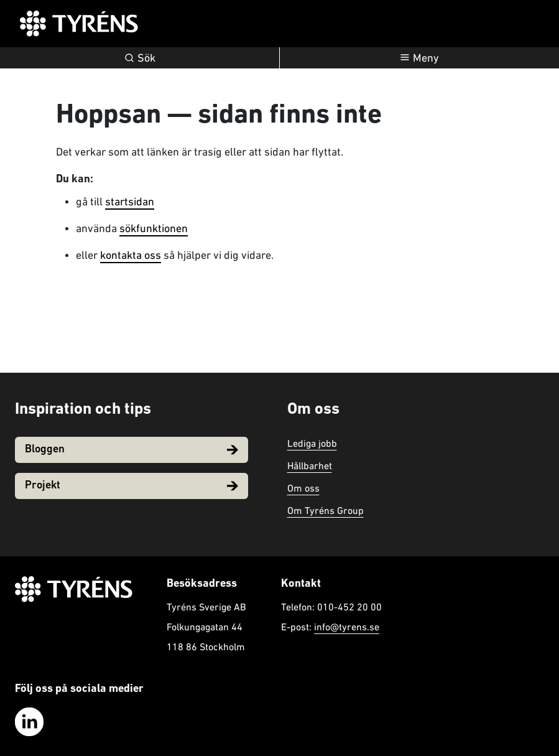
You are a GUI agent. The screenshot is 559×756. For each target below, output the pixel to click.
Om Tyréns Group (326, 510)
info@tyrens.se (347, 627)
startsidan (130, 201)
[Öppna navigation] (419, 58)
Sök (140, 58)
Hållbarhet (310, 465)
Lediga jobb (312, 443)
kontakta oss (131, 255)
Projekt (132, 486)
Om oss (303, 488)
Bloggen (132, 450)
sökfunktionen (154, 228)
